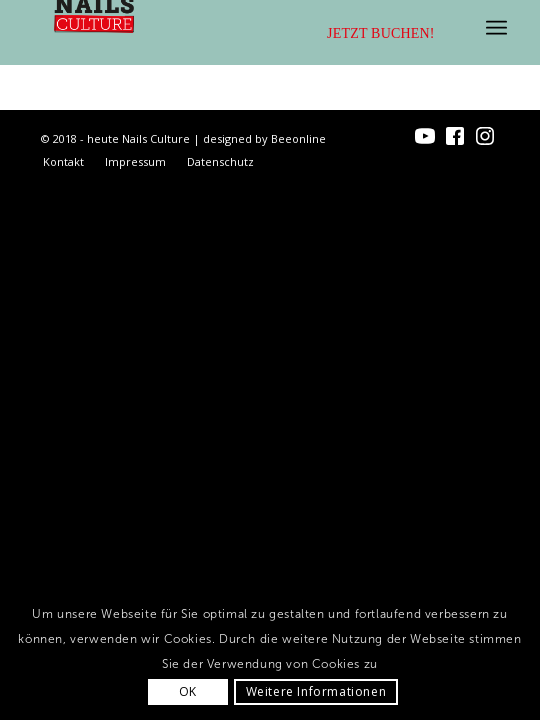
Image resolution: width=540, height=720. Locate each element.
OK (188, 691)
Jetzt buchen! (381, 33)
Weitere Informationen (316, 691)
